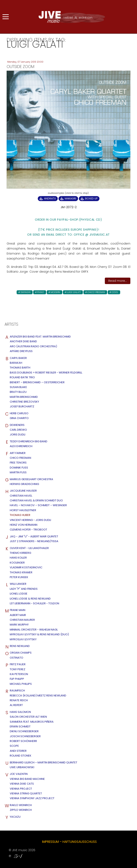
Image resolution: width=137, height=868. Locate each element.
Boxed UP (91, 198)
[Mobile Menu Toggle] (6, 17)
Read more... (118, 281)
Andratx (50, 198)
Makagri (70, 198)
